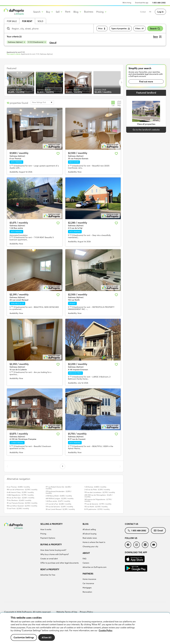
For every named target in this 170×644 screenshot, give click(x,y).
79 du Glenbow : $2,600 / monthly (19, 500)
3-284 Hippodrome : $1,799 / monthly (20, 495)
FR (150, 12)
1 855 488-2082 (159, 3)
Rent (68, 12)
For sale (12, 21)
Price (102, 29)
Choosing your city (90, 546)
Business (89, 12)
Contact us (131, 524)
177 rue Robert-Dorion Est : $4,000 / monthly (59, 488)
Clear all (53, 42)
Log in (160, 12)
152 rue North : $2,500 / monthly (96, 507)
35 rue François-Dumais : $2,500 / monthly (22, 503)
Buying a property (51, 544)
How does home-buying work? (53, 550)
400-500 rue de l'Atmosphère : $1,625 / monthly (98, 496)
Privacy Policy (86, 612)
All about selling (89, 529)
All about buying (89, 534)
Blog (86, 524)
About (86, 553)
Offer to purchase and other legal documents (59, 563)
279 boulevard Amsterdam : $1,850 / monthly (59, 492)
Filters (140, 29)
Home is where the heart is (94, 542)
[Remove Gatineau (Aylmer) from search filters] (16, 42)
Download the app (142, 3)
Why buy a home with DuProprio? (55, 554)
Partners (88, 574)
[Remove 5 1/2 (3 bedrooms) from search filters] (37, 42)
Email (158, 530)
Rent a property (50, 569)
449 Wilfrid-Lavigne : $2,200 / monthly (60, 498)
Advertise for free (48, 575)
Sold (40, 21)
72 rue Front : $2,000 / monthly (18, 508)
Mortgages (87, 588)
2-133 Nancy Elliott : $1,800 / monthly (59, 496)
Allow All (47, 637)
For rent (27, 21)
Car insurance (88, 583)
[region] (85, 628)
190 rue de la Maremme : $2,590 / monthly (22, 490)
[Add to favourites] (58, 153)
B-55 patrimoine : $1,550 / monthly (97, 509)
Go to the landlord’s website (146, 130)
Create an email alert (49, 559)
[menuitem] (60, 531)
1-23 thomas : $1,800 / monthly (95, 487)
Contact (143, 12)
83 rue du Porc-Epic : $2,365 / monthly (21, 498)
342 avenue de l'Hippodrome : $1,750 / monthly (98, 500)
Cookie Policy (106, 630)
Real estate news (90, 538)
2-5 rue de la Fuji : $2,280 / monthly (58, 504)
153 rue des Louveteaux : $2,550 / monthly (100, 492)
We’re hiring (127, 3)
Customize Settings (24, 637)
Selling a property (51, 524)
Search (155, 29)
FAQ (84, 559)
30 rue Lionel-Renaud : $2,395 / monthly (60, 509)
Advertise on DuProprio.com (94, 567)
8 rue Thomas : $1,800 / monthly (18, 487)
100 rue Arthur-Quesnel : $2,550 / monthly (22, 506)
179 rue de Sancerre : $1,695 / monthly (59, 507)
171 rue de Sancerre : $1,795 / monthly (98, 504)
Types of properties (121, 29)
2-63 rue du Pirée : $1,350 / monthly (97, 490)
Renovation (87, 592)
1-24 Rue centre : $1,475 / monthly (58, 501)
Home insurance (89, 579)
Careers (86, 563)
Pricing (43, 534)
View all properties (146, 124)
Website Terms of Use (67, 612)
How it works (46, 529)
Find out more (146, 82)
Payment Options (48, 538)
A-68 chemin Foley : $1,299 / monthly (20, 492)
